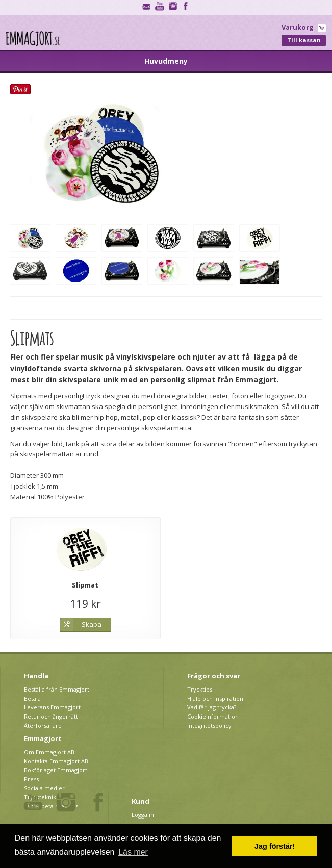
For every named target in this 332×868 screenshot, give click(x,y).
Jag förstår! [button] (275, 846)
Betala (32, 698)
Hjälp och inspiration (215, 698)
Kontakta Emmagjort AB (56, 761)
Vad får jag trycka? (212, 707)
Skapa (92, 624)
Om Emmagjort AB (49, 752)
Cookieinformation (213, 716)
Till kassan (304, 40)
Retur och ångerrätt (51, 716)
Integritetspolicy (209, 725)
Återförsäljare (43, 725)
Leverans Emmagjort (52, 707)
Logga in (143, 815)
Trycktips (200, 689)
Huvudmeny (166, 61)
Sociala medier (44, 788)
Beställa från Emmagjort (57, 689)
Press (31, 779)
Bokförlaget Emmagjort (56, 770)
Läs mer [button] (133, 852)
